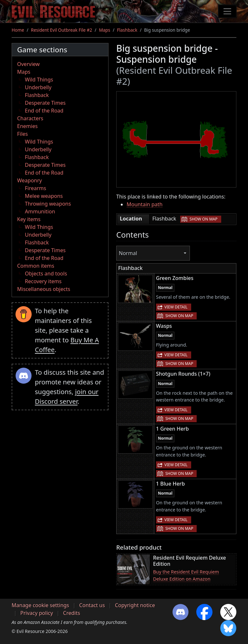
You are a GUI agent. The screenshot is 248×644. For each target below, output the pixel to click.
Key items (29, 219)
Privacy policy (37, 613)
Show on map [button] (203, 219)
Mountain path (145, 204)
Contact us (92, 605)
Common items (36, 266)
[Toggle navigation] (227, 11)
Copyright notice (135, 605)
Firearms (36, 188)
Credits (72, 613)
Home (18, 30)
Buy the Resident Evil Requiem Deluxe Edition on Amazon (186, 575)
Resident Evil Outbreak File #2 (62, 30)
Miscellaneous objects (44, 289)
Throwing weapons (48, 204)
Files (22, 134)
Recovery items (43, 281)
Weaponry (30, 180)
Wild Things (39, 80)
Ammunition (40, 211)
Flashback (127, 30)
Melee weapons (44, 196)
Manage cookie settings (40, 605)
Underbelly (38, 87)
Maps (104, 30)
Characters (30, 118)
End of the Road (44, 111)
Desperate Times (45, 103)
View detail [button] (176, 307)
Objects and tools (46, 274)
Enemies (27, 126)
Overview (28, 64)
